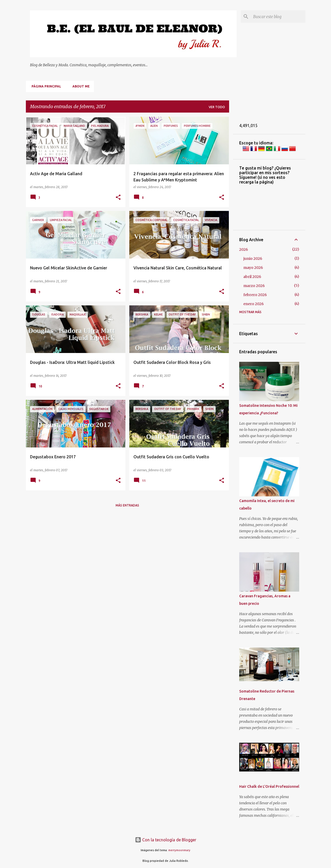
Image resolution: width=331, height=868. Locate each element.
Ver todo (217, 107)
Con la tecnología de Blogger (166, 840)
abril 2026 (252, 277)
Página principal (45, 86)
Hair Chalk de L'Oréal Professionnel (269, 786)
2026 (244, 249)
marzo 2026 (254, 286)
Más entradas (127, 505)
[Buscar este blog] (278, 17)
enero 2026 (254, 304)
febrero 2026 (255, 295)
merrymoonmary (179, 850)
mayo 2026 (253, 268)
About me (80, 86)
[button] (118, 198)
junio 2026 (253, 259)
